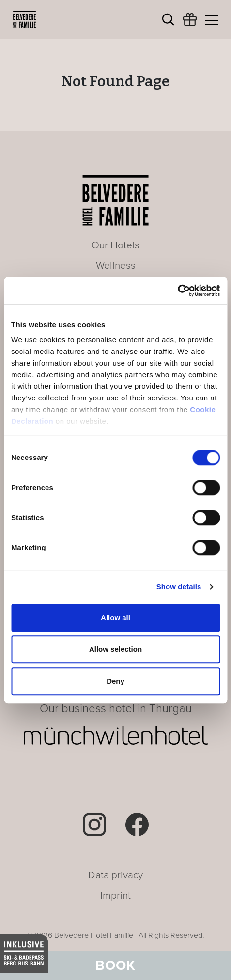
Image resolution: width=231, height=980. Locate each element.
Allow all (115, 618)
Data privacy (115, 875)
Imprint (115, 896)
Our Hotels (115, 245)
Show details (179, 587)
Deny (115, 681)
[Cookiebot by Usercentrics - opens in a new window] (177, 291)
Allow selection (115, 649)
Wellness (116, 266)
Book (115, 965)
